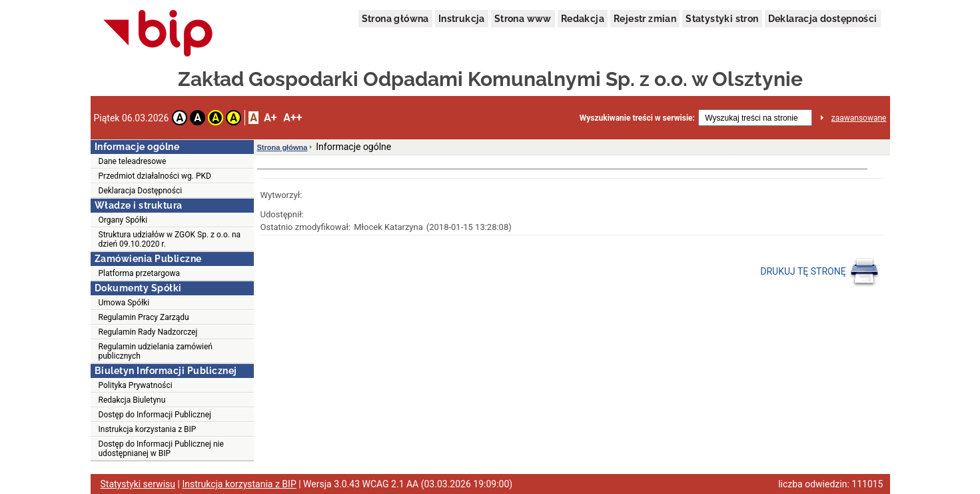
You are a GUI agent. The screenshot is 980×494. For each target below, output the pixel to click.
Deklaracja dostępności (823, 19)
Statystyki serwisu (138, 484)
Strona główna (395, 19)
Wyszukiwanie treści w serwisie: (637, 118)
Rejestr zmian (645, 19)
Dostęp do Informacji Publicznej (155, 415)
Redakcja (583, 19)
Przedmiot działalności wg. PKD (155, 176)
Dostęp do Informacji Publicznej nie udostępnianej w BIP (161, 449)
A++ (292, 118)
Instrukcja (462, 19)
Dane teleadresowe (133, 161)
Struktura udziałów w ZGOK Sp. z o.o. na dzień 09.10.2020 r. (170, 239)
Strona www (523, 19)
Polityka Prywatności (136, 385)
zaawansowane (859, 118)
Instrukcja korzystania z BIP (148, 429)
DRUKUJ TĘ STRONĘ (820, 272)
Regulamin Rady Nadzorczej (148, 332)
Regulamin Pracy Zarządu (144, 317)
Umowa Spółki (124, 303)
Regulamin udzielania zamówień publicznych (156, 351)
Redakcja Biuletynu (132, 400)
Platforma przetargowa (140, 273)
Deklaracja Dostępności (141, 191)
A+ (270, 118)
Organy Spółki (123, 220)
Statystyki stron (722, 19)
